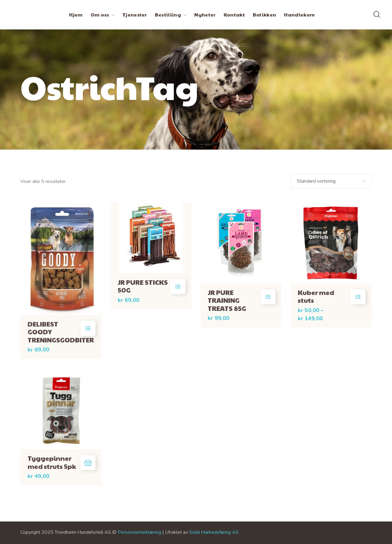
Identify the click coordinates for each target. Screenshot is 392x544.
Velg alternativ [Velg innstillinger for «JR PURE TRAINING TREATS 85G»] (268, 297)
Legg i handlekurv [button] (88, 463)
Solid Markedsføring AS (214, 532)
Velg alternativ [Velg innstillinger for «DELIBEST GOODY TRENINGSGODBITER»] (88, 328)
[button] (377, 15)
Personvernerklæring (139, 532)
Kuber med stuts (316, 296)
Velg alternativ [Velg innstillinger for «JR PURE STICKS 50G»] (178, 287)
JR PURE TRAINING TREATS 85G (227, 300)
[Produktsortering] (331, 181)
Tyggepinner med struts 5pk (52, 462)
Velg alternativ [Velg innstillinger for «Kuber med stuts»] (358, 297)
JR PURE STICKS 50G (143, 286)
